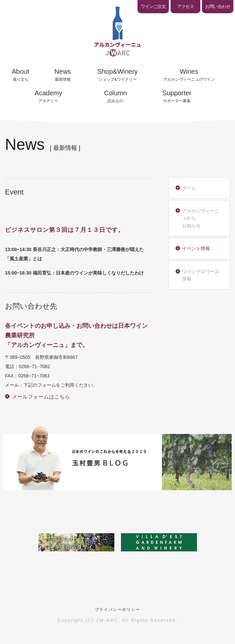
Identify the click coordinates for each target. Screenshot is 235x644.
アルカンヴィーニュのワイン (189, 75)
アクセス (185, 6)
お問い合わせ (218, 6)
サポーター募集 (177, 96)
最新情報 (63, 75)
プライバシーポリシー (118, 610)
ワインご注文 (153, 6)
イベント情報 (196, 248)
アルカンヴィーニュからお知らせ (201, 218)
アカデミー (48, 96)
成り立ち (20, 75)
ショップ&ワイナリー (118, 75)
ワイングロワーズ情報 (201, 275)
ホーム (189, 188)
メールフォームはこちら (41, 397)
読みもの (116, 96)
